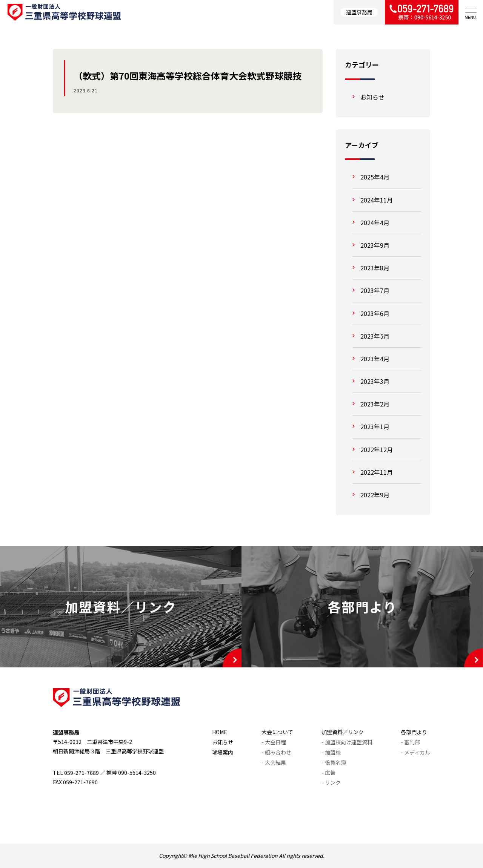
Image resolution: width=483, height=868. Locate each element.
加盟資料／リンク (343, 732)
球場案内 (223, 752)
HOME (220, 732)
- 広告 (328, 773)
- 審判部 (410, 742)
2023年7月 (375, 290)
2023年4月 (375, 359)
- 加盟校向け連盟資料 (347, 742)
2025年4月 (375, 177)
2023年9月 (375, 245)
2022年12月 (377, 449)
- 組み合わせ (276, 752)
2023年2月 (375, 404)
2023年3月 (375, 381)
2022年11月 (377, 472)
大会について (277, 732)
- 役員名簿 (334, 762)
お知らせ (372, 97)
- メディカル (415, 752)
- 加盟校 (331, 752)
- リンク (331, 782)
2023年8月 (375, 268)
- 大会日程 (274, 742)
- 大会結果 (274, 762)
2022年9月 (375, 495)
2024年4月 (375, 222)
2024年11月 (377, 200)
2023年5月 (375, 336)
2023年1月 (375, 426)
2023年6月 (375, 313)
